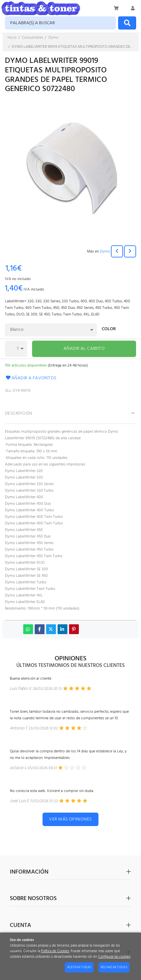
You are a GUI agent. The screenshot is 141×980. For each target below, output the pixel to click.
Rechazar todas (114, 967)
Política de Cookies (55, 951)
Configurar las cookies (114, 957)
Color (109, 330)
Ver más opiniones (70, 819)
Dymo (105, 252)
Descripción (19, 414)
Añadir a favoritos (31, 378)
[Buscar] (127, 23)
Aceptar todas (79, 967)
